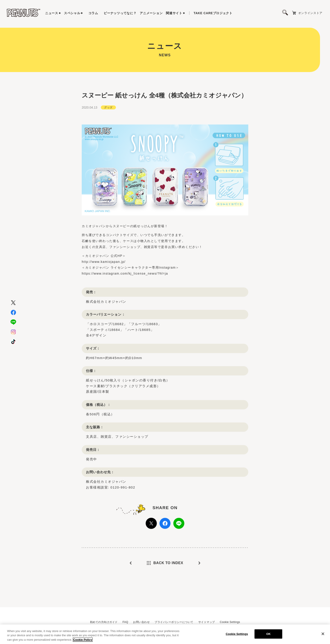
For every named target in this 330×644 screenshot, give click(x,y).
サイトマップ (207, 622)
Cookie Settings (230, 622)
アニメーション (151, 13)
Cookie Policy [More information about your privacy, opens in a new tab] (83, 641)
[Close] (323, 636)
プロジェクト (213, 13)
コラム (93, 13)
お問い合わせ (141, 622)
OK (268, 636)
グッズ (108, 117)
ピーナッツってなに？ (120, 13)
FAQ (125, 622)
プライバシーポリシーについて (174, 622)
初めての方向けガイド (104, 622)
